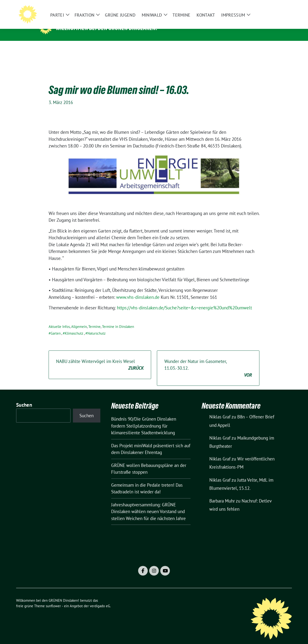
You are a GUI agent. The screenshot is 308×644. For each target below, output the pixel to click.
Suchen (24, 397)
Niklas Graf (220, 409)
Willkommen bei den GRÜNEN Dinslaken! (107, 28)
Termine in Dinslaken (118, 319)
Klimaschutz (74, 326)
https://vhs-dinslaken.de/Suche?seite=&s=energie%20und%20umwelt (184, 300)
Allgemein (79, 319)
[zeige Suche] (283, 7)
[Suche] (276, 7)
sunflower (53, 598)
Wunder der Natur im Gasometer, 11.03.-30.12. (208, 361)
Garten (56, 326)
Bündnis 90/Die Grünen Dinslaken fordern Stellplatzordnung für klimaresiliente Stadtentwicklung (144, 418)
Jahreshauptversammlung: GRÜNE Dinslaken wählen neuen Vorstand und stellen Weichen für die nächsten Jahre (148, 504)
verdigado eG (100, 598)
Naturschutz (96, 326)
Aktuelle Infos (59, 319)
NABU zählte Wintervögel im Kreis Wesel (100, 358)
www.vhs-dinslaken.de (138, 290)
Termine (94, 319)
